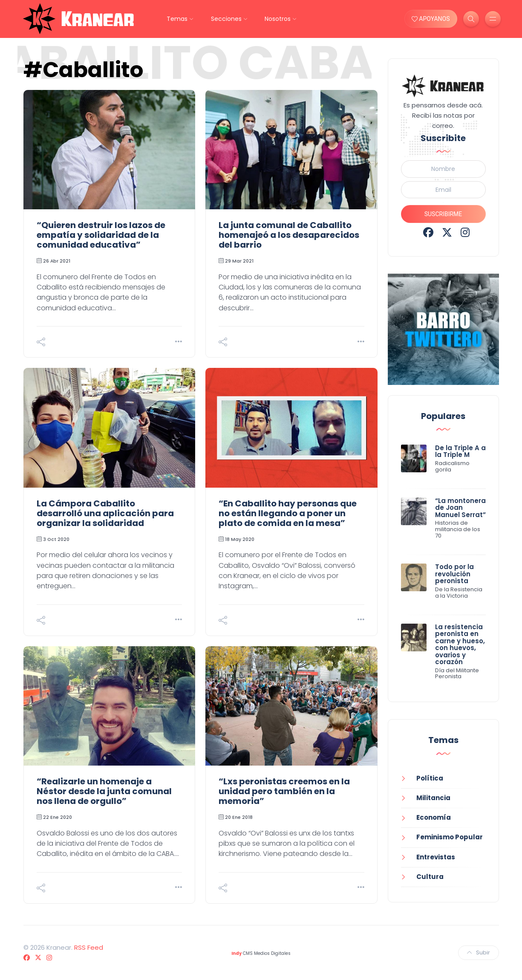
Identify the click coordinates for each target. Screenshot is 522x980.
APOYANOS (431, 19)
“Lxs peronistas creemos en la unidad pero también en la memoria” (284, 791)
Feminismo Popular (450, 837)
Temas (177, 19)
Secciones (226, 19)
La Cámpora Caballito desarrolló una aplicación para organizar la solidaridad (105, 513)
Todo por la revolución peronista (454, 574)
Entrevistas (436, 857)
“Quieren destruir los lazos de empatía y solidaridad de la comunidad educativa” (101, 235)
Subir (479, 953)
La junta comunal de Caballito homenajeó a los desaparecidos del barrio (289, 235)
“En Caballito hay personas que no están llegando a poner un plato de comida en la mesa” (288, 513)
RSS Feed (89, 947)
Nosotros (278, 19)
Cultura (430, 877)
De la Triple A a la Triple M (460, 451)
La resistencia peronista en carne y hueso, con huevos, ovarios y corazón (460, 645)
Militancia (433, 798)
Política (430, 778)
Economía (434, 817)
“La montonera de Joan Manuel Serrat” (460, 508)
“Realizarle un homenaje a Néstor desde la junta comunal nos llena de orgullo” (104, 791)
